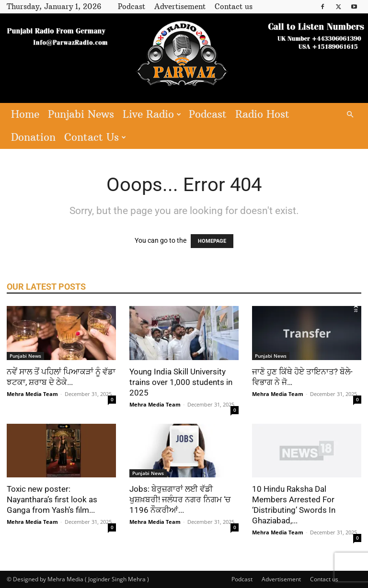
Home (25, 114)
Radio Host (262, 114)
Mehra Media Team (32, 394)
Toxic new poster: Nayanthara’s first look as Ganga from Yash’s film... (52, 499)
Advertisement (180, 6)
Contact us (234, 6)
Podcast (132, 6)
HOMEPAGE (212, 241)
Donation (33, 137)
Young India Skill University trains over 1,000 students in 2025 (181, 382)
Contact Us (95, 137)
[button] (350, 115)
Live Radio (152, 114)
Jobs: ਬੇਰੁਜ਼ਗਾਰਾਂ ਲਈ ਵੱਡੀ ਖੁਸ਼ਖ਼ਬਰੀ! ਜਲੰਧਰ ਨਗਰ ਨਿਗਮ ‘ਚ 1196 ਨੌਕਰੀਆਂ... (180, 499)
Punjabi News (81, 114)
